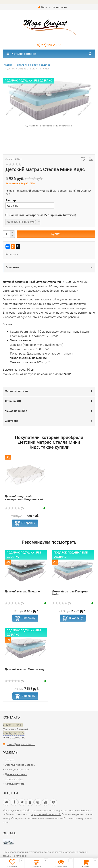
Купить (56, 234)
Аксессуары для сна (17, 770)
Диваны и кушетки (16, 774)
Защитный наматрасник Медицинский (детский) (41, 215)
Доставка (12, 421)
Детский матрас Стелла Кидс (25, 669)
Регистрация (59, 7)
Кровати (10, 760)
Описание (12, 267)
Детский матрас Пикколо (22, 591)
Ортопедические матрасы (20, 765)
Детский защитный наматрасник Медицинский (24, 498)
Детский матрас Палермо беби (70, 593)
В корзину (28, 523)
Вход (43, 7)
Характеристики (16, 391)
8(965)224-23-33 (49, 45)
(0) (14, 508)
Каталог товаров (21, 54)
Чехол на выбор (16, 411)
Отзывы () (13, 401)
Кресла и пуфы (14, 779)
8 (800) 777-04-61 (13, 725)
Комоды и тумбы (15, 784)
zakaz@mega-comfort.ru (21, 744)
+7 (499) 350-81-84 (14, 733)
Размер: (11, 200)
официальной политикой (46, 814)
